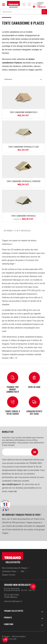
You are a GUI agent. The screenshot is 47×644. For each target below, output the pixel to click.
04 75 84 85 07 (25, 4)
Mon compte (29, 4)
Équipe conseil (9, 575)
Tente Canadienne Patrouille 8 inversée (23, 181)
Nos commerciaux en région (15, 568)
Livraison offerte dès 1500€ (34, 412)
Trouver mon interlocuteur (19, 585)
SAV (22, 571)
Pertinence (23, 79)
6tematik (13, 639)
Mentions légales (19, 636)
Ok (35, 452)
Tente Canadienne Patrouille (23, 216)
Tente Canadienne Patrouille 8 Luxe (24, 147)
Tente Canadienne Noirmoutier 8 (23, 112)
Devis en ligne (34, 387)
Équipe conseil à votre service (13, 412)
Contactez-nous (9, 571)
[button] (5, 640)
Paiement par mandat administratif (13, 389)
